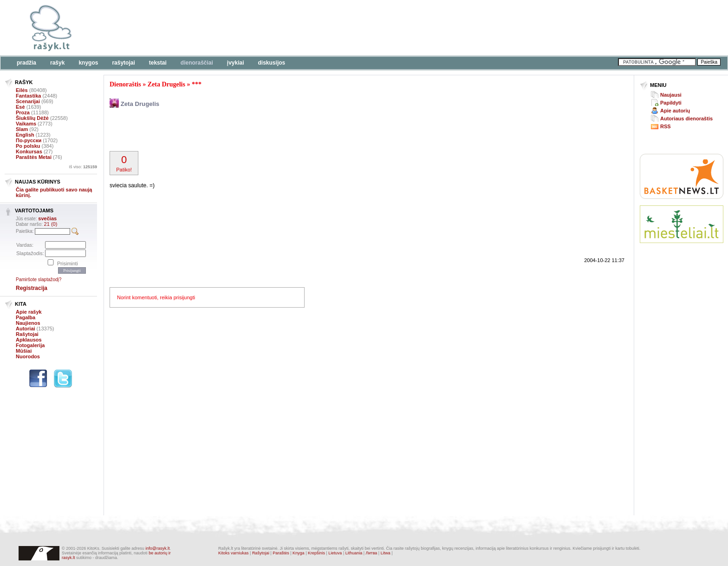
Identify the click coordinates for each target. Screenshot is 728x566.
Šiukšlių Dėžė (32, 118)
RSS (666, 126)
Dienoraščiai (197, 63)
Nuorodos (28, 356)
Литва (372, 553)
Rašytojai (123, 63)
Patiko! (124, 163)
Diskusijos (272, 63)
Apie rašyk (29, 312)
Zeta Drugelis (166, 84)
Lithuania (354, 553)
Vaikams (26, 124)
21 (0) (51, 224)
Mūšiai (24, 351)
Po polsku (28, 146)
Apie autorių (675, 111)
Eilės (22, 90)
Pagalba (26, 317)
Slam (22, 129)
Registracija (32, 288)
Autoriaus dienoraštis (686, 118)
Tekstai (158, 63)
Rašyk (57, 63)
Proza (23, 112)
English (25, 135)
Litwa (386, 553)
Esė (20, 107)
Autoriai (26, 329)
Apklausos (29, 340)
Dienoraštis (125, 84)
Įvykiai (236, 63)
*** (197, 84)
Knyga (299, 553)
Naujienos (28, 323)
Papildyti (671, 103)
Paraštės (281, 553)
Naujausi (671, 95)
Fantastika (28, 96)
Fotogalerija (30, 345)
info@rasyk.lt (157, 548)
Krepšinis (316, 553)
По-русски (29, 140)
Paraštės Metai (34, 157)
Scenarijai (28, 101)
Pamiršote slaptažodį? (39, 280)
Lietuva (335, 553)
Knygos (88, 63)
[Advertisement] (286, 28)
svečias (47, 218)
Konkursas (29, 151)
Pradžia (26, 63)
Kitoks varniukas (234, 553)
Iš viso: (83, 167)
